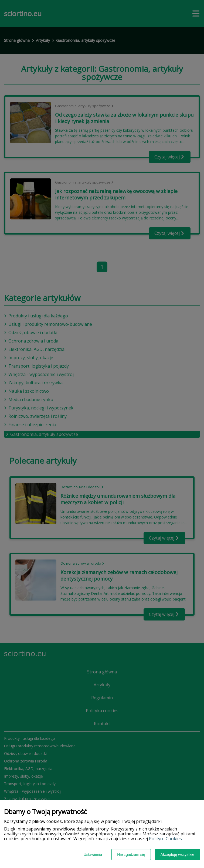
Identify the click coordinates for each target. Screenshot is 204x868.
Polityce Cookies (165, 839)
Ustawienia (93, 855)
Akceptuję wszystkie (177, 855)
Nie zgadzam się (131, 855)
